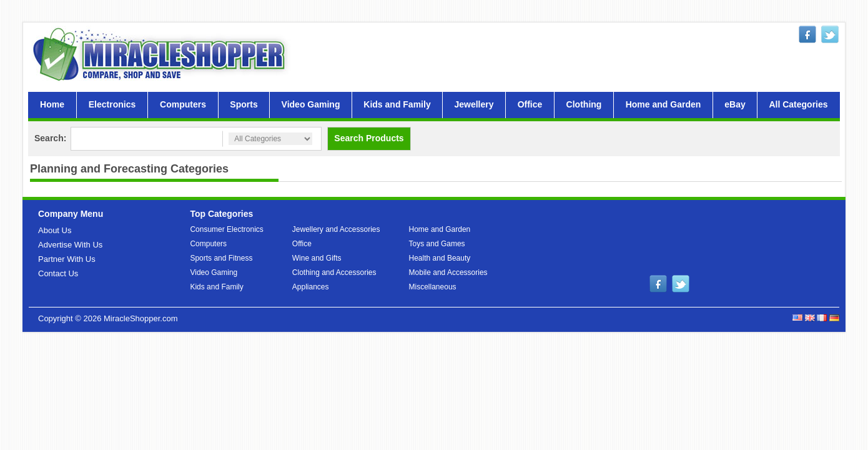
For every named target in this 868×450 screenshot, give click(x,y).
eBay (735, 104)
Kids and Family (397, 104)
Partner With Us (67, 259)
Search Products (369, 138)
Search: (50, 138)
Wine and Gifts (317, 258)
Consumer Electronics (226, 229)
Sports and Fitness (221, 258)
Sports (244, 104)
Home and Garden (663, 104)
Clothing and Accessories (334, 272)
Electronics (112, 104)
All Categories (798, 104)
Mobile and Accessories (448, 272)
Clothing (584, 104)
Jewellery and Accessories (336, 229)
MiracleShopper (162, 54)
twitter (830, 34)
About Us (55, 230)
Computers (183, 104)
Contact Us (58, 273)
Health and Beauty (440, 258)
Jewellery (474, 104)
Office (530, 104)
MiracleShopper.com (141, 318)
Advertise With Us (70, 245)
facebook (807, 34)
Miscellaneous (433, 287)
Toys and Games (437, 244)
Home (52, 104)
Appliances (311, 287)
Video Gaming (311, 104)
